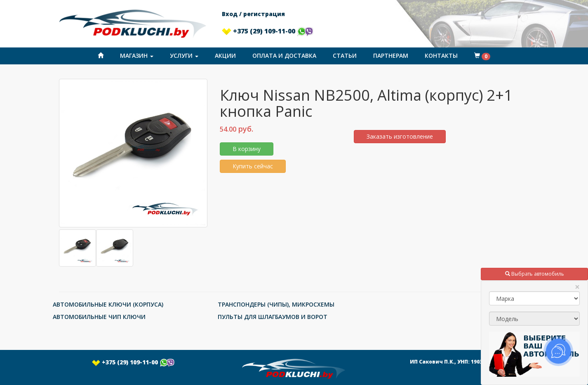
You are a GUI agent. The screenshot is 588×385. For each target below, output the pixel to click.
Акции (225, 56)
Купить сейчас (253, 166)
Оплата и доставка (284, 56)
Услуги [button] (184, 56)
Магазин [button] (137, 56)
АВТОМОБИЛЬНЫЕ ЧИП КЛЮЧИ (99, 317)
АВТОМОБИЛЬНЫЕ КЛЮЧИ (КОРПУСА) (108, 304)
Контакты (441, 56)
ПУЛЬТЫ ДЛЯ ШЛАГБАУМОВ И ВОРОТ (273, 317)
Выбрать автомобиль (535, 274)
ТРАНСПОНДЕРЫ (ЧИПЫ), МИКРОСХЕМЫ (276, 304)
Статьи (345, 56)
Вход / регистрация (253, 14)
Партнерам (391, 56)
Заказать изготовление (400, 136)
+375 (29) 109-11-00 (268, 31)
